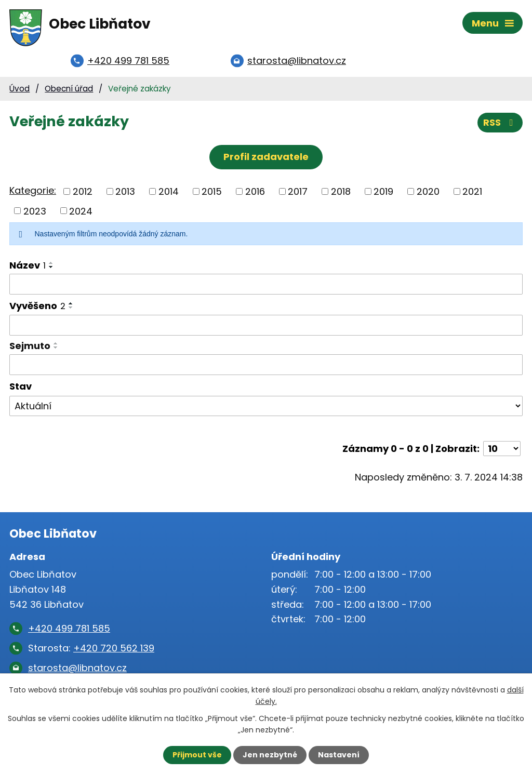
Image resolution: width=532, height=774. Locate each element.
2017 (298, 192)
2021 (472, 192)
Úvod (19, 89)
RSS (500, 123)
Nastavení (339, 755)
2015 (212, 192)
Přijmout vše (197, 755)
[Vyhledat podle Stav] (266, 407)
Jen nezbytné (270, 755)
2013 (125, 192)
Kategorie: (33, 191)
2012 (83, 192)
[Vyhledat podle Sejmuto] (266, 365)
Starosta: (91, 649)
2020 (428, 192)
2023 (35, 211)
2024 (81, 211)
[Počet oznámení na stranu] (502, 449)
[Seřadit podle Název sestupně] (51, 268)
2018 (341, 192)
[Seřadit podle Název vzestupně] (51, 263)
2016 (255, 192)
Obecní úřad (69, 89)
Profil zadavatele (266, 157)
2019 (383, 192)
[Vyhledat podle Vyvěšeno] (266, 326)
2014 (169, 192)
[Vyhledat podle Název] (266, 285)
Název (28, 266)
